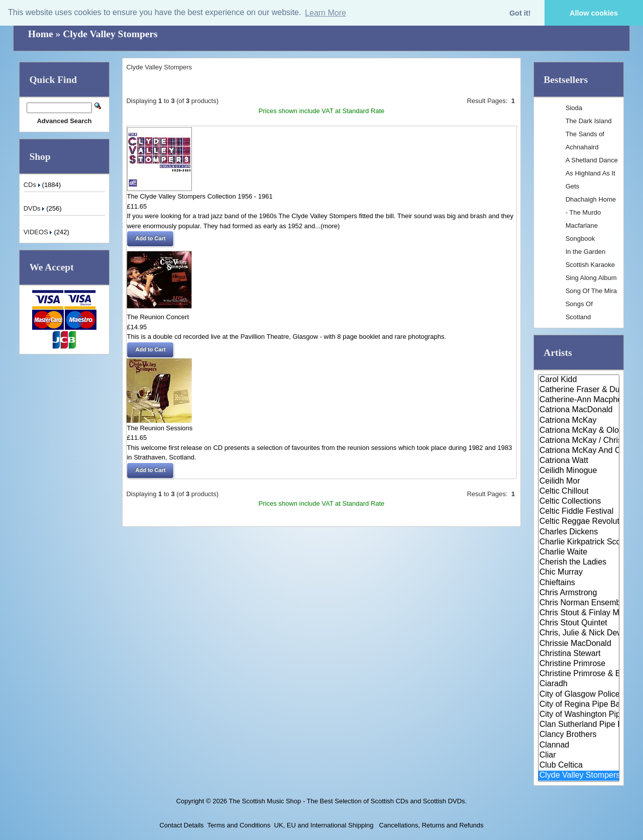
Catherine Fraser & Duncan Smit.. (579, 390)
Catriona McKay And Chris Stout (579, 451)
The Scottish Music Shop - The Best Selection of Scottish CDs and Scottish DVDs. (348, 801)
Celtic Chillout (579, 492)
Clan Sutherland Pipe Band (579, 725)
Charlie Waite (579, 552)
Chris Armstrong (579, 593)
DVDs (35, 208)
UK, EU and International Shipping (324, 825)
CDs (33, 185)
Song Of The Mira (591, 291)
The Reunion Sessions (159, 428)
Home (41, 34)
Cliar (579, 756)
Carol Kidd (579, 380)
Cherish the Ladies (579, 563)
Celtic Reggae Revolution (579, 522)
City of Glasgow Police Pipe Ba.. (579, 695)
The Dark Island (589, 121)
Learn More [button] (326, 13)
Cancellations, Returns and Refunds (431, 825)
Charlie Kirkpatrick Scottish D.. (579, 542)
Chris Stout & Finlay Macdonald (579, 613)
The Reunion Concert (158, 317)
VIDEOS (39, 232)
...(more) (327, 226)
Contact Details (181, 825)
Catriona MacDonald (579, 410)
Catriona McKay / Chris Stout (579, 441)
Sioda (574, 108)
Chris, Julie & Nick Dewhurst (579, 633)
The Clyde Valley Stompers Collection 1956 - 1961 (199, 196)
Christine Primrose (579, 664)
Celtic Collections (579, 502)
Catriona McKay (579, 421)
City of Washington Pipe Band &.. (579, 715)
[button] (150, 239)
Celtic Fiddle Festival (579, 512)
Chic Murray (579, 573)
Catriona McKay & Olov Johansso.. (579, 431)
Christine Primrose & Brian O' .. (579, 674)
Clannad (579, 745)
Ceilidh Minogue (579, 471)
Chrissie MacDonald (579, 644)
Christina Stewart (579, 654)
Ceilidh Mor (579, 482)
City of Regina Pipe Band (579, 705)
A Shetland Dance (592, 160)
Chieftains (579, 583)
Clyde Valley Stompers (110, 34)
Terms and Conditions (239, 825)
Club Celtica (579, 766)
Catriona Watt (579, 461)
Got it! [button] (520, 13)
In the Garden (586, 252)
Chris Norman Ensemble (579, 603)
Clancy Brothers (579, 735)
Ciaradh (579, 684)
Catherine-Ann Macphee (579, 400)
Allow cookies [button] (594, 13)
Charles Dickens (579, 532)
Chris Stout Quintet (579, 623)
